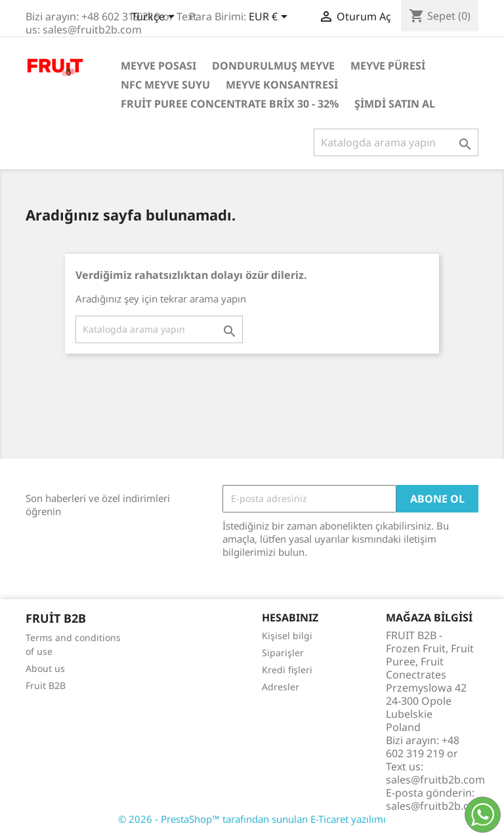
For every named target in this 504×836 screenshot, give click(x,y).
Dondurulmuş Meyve (273, 66)
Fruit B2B (46, 685)
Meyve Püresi (388, 66)
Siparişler (283, 653)
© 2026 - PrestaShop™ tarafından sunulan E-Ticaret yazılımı (252, 819)
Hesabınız (290, 617)
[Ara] (396, 142)
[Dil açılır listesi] (155, 18)
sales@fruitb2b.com (435, 806)
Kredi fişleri (287, 670)
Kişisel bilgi (287, 636)
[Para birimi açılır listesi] (270, 18)
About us (45, 668)
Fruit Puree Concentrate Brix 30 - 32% (230, 104)
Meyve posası (158, 66)
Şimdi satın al (395, 104)
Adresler (281, 687)
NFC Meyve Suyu (165, 85)
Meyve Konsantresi (282, 85)
